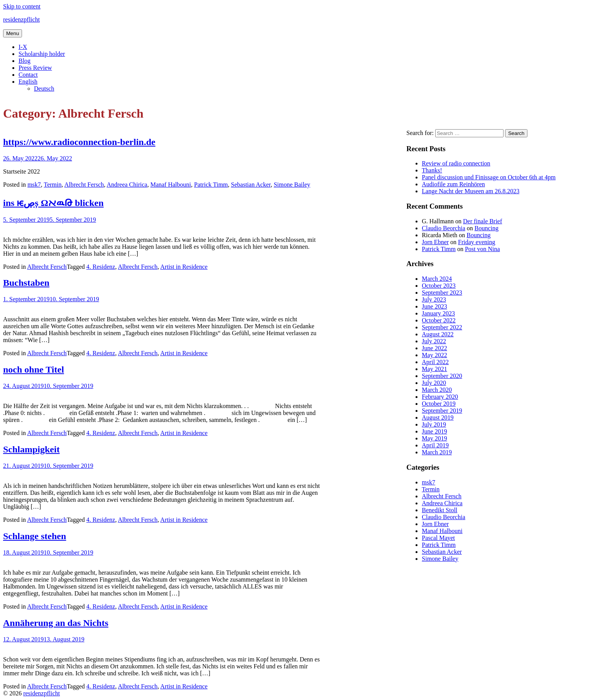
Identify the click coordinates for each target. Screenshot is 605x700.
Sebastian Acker (251, 185)
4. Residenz (101, 267)
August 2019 (438, 417)
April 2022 (435, 362)
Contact (28, 75)
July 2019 (434, 424)
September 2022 (442, 327)
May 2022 (434, 355)
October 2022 (439, 320)
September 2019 (442, 411)
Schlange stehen (35, 536)
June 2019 (434, 431)
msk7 (34, 185)
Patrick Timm (211, 185)
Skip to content (22, 6)
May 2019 (434, 438)
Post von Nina (482, 249)
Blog (25, 61)
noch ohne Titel (34, 369)
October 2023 (439, 286)
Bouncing (487, 228)
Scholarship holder (42, 54)
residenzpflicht (21, 19)
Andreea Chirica (127, 185)
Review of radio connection (456, 163)
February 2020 (440, 397)
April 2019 (435, 445)
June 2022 (434, 348)
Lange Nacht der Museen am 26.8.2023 (471, 191)
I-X (23, 47)
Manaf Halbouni (171, 185)
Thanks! (432, 170)
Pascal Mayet (438, 538)
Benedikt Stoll (439, 510)
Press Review (35, 68)
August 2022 (438, 334)
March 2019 (437, 452)
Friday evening (477, 242)
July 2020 (434, 383)
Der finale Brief (482, 221)
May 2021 (434, 369)
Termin (53, 185)
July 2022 (434, 341)
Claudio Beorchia (443, 228)
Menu (13, 33)
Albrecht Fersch (84, 185)
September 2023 (442, 293)
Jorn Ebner (435, 242)
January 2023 (438, 313)
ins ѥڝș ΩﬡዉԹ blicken (53, 203)
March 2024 (437, 279)
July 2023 (434, 299)
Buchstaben (26, 283)
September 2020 (442, 376)
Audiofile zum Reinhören (453, 184)
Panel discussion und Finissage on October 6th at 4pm (489, 177)
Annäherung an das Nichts (56, 623)
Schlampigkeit (31, 449)
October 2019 (439, 404)
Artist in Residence (184, 267)
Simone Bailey (292, 185)
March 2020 (437, 390)
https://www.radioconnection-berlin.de (79, 142)
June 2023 (434, 306)
